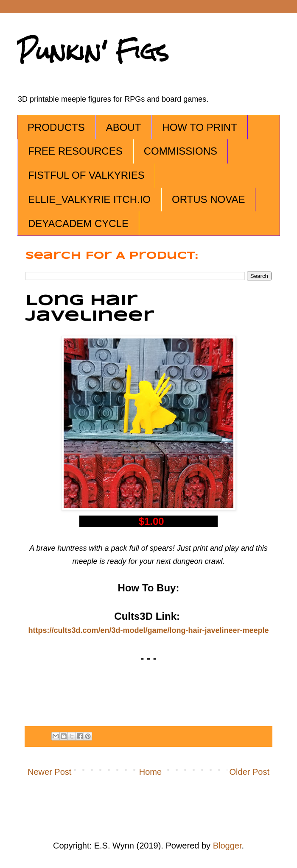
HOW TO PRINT (199, 127)
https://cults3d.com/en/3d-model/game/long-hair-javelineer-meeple (148, 630)
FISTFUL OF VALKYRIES (86, 175)
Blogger (227, 846)
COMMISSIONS (181, 151)
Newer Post (49, 772)
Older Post (249, 772)
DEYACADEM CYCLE (78, 223)
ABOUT (124, 127)
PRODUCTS (56, 127)
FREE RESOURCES (75, 151)
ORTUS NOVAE (208, 199)
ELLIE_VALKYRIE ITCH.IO (89, 199)
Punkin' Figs (93, 51)
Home (150, 772)
